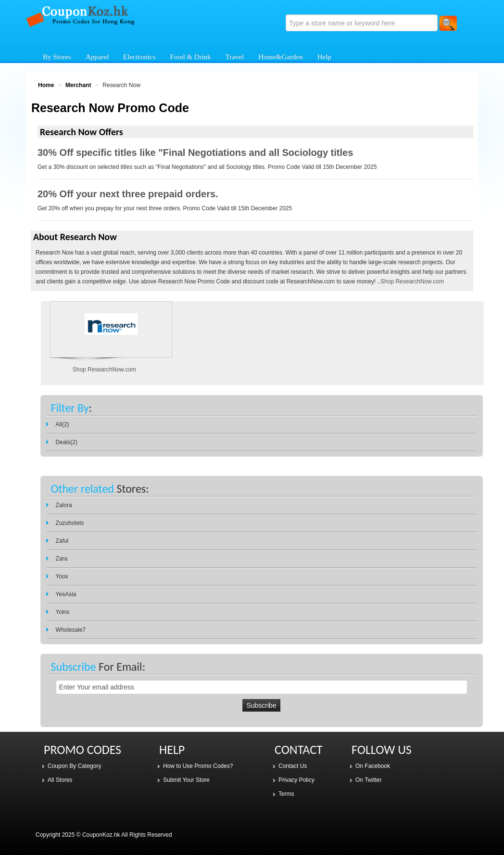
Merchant (78, 85)
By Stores (57, 57)
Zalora (64, 505)
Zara (62, 559)
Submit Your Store (186, 780)
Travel (235, 57)
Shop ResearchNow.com (412, 281)
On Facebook (373, 766)
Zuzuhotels (70, 523)
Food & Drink (191, 57)
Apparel (97, 57)
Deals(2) (67, 442)
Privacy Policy (296, 780)
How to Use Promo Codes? (198, 766)
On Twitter (368, 780)
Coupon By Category (74, 766)
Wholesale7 (71, 630)
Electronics (139, 57)
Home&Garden (280, 57)
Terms (286, 794)
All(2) (63, 424)
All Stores (60, 780)
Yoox (62, 576)
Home (46, 85)
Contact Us (293, 766)
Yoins (63, 612)
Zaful (62, 541)
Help (324, 57)
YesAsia (66, 594)
